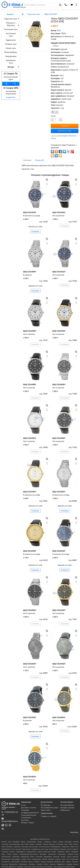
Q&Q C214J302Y (59, 438)
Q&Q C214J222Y (30, 664)
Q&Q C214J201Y (59, 492)
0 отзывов (63, 136)
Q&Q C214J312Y (59, 551)
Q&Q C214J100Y (30, 551)
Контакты (25, 820)
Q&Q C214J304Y (30, 331)
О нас (23, 805)
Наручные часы (12, 19)
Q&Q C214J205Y (59, 385)
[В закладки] (53, 112)
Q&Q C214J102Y (59, 610)
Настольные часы (11, 35)
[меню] (76, 5)
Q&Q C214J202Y (30, 610)
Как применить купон (50, 808)
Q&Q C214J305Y (30, 385)
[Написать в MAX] (3, 825)
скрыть (56, 46)
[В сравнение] (57, 112)
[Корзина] (72, 5)
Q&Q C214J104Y (59, 331)
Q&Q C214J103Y (51, 14)
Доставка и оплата (29, 808)
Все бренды (46, 805)
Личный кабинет (67, 805)
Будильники (11, 40)
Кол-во (53, 116)
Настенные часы (11, 29)
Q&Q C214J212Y (59, 272)
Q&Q (59, 30)
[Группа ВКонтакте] (7, 84)
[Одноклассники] (15, 84)
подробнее (11, 97)
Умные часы (11, 48)
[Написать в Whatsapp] (7, 825)
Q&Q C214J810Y (59, 717)
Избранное (65, 810)
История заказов (67, 808)
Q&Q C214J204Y (30, 272)
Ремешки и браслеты (13, 24)
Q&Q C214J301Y (30, 438)
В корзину (65, 126)
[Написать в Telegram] (10, 825)
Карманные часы (11, 62)
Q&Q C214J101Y (30, 492)
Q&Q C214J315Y (59, 212)
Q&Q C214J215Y (30, 212)
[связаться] (66, 5)
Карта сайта (46, 810)
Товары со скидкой (49, 816)
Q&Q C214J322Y (59, 664)
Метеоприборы (11, 52)
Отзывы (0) (39, 160)
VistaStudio (74, 832)
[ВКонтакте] (3, 829)
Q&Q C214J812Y (30, 777)
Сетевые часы (11, 44)
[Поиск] (41, 5)
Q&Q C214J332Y (30, 717)
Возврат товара (27, 823)
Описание (27, 160)
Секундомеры (11, 56)
